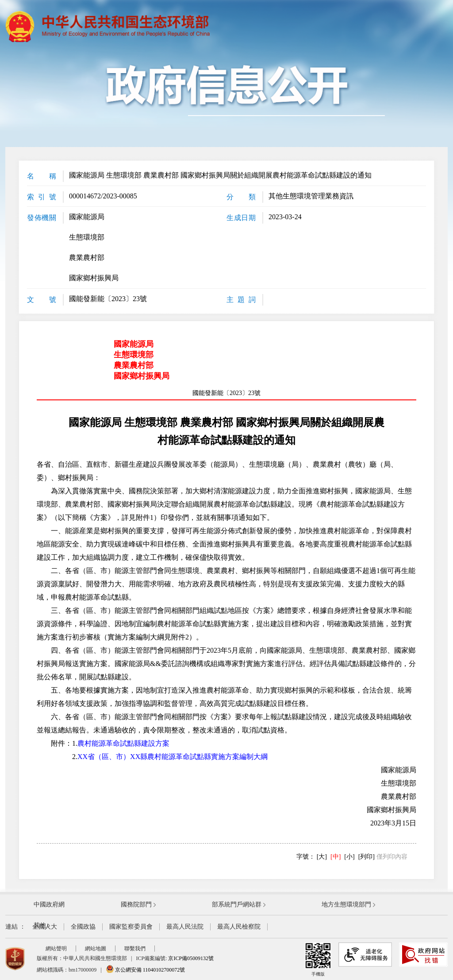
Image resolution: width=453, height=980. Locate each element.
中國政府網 (49, 904)
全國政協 (83, 927)
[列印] (367, 857)
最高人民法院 (185, 927)
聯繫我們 (135, 949)
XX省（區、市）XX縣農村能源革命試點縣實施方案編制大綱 (173, 757)
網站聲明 (56, 949)
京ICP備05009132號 (191, 958)
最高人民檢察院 (239, 927)
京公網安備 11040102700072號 (146, 970)
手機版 (318, 959)
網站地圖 (96, 949)
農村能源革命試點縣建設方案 (123, 743)
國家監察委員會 (131, 927)
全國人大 (45, 927)
